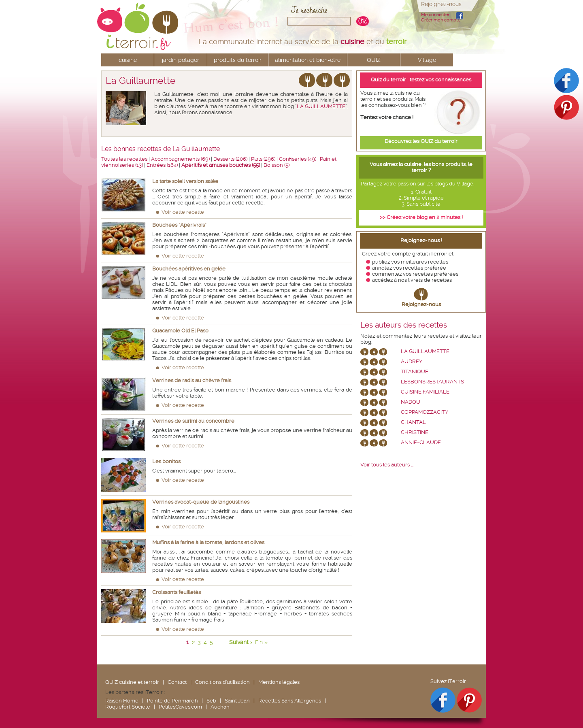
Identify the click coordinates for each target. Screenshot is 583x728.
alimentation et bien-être (308, 60)
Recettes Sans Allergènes (290, 701)
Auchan (220, 707)
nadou (411, 402)
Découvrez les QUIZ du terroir (421, 141)
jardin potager (181, 60)
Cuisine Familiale (425, 392)
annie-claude (421, 442)
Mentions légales (279, 682)
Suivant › (241, 642)
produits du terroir (238, 60)
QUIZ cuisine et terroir (132, 682)
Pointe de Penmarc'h (172, 701)
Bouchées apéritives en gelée (189, 269)
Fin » (261, 642)
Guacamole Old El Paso (180, 331)
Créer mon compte (441, 20)
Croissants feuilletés (177, 592)
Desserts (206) (230, 159)
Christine (415, 432)
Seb (211, 701)
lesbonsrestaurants (432, 382)
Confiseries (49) (298, 159)
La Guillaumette (425, 351)
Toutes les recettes (124, 159)
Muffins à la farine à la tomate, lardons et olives (208, 542)
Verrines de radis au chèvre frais (192, 380)
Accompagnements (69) (180, 159)
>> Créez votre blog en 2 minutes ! (421, 217)
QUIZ (374, 60)
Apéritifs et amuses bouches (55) (221, 165)
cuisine (128, 60)
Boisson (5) (277, 165)
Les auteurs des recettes (404, 325)
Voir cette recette (183, 212)
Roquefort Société (128, 707)
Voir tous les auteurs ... (387, 465)
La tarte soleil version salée (185, 181)
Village (427, 60)
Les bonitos (166, 461)
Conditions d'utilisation (222, 682)
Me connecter (435, 15)
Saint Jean (237, 701)
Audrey (412, 361)
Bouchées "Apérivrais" (179, 225)
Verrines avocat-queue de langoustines (201, 502)
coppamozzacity (424, 412)
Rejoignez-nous (421, 304)
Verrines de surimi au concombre (193, 421)
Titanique (415, 371)
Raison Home (122, 701)
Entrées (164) (162, 165)
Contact (177, 682)
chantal (413, 422)
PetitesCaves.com (180, 707)
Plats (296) (263, 159)
